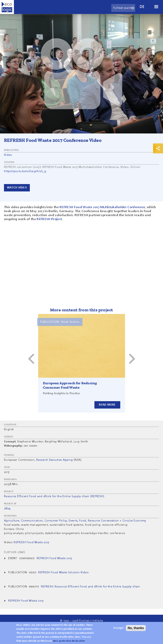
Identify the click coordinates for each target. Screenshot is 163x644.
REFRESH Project (49, 219)
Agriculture (12, 521)
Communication (32, 521)
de (142, 7)
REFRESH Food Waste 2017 (54, 558)
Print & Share (158, 148)
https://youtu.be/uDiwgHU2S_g (25, 171)
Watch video (17, 188)
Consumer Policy (56, 521)
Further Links (15, 552)
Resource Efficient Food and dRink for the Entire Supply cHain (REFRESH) (54, 496)
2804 (7, 509)
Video (8, 155)
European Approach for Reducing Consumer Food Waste (70, 385)
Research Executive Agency (55, 460)
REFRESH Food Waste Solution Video (63, 572)
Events (73, 521)
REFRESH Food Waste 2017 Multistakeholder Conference (102, 207)
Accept (118, 628)
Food (83, 521)
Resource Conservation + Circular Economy (117, 521)
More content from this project (82, 310)
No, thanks (136, 628)
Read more (107, 405)
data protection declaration (69, 641)
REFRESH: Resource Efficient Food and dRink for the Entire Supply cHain (90, 587)
